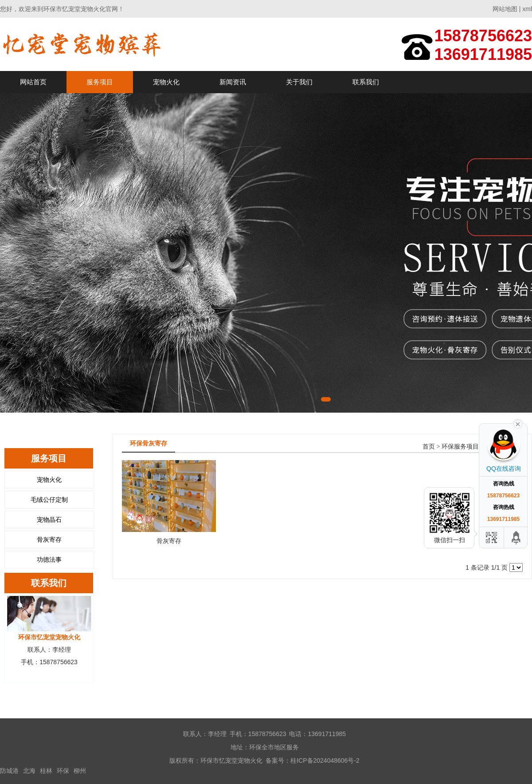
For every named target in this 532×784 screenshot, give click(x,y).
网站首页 (33, 82)
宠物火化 (166, 82)
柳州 (80, 771)
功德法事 (49, 559)
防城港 (9, 771)
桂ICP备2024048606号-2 (325, 760)
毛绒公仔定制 (49, 500)
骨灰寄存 (49, 540)
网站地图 (505, 9)
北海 (29, 771)
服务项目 (100, 82)
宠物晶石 (49, 520)
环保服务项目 (460, 447)
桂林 (46, 771)
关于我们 (299, 82)
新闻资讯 (233, 82)
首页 (429, 447)
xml (527, 9)
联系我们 (366, 82)
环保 (63, 771)
